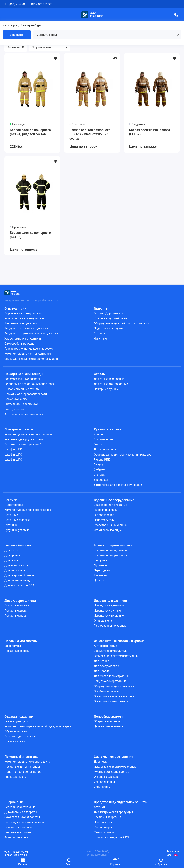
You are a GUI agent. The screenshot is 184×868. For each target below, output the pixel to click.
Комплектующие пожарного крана (28, 510)
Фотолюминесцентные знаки (24, 414)
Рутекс (98, 465)
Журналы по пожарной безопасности (30, 384)
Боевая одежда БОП (18, 721)
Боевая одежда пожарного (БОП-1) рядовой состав (30, 132)
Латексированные (106, 449)
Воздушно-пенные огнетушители (26, 328)
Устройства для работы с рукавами (118, 485)
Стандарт (100, 475)
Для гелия (11, 560)
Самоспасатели (104, 832)
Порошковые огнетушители (23, 313)
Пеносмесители (104, 520)
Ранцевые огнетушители (21, 323)
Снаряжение (14, 802)
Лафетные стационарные (111, 384)
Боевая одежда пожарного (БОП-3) (30, 235)
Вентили (11, 500)
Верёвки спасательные (20, 807)
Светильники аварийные (21, 404)
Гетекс (98, 444)
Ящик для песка (15, 777)
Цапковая (101, 580)
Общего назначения (107, 721)
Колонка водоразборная (110, 318)
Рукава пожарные (108, 429)
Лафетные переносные (109, 379)
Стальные (100, 333)
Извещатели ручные (107, 611)
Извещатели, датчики (110, 601)
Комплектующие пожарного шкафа (28, 434)
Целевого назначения (108, 726)
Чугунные (100, 339)
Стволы (100, 374)
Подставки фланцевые (109, 328)
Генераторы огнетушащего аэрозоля (29, 349)
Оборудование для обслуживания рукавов (123, 455)
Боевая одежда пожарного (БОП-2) (149, 132)
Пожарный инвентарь (21, 757)
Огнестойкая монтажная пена (114, 696)
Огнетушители (15, 308)
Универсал (101, 480)
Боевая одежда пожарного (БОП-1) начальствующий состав (90, 134)
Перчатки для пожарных (21, 736)
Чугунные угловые (17, 530)
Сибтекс (99, 470)
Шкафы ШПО (13, 455)
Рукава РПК (102, 460)
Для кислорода (15, 570)
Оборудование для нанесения (114, 686)
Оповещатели (103, 621)
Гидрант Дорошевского (110, 313)
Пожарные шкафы (19, 429)
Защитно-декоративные (110, 681)
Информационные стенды (22, 389)
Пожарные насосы (17, 651)
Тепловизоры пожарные (110, 626)
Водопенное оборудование (114, 500)
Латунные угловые (17, 520)
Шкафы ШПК (13, 449)
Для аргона (12, 555)
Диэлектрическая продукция (113, 812)
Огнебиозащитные (106, 691)
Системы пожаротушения (113, 757)
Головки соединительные (113, 545)
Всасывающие (103, 439)
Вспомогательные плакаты (23, 379)
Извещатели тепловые (109, 616)
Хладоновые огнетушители (23, 339)
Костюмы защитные (107, 817)
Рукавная (100, 575)
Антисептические (105, 646)
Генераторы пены (106, 510)
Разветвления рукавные (110, 525)
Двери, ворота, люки (20, 601)
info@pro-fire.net (41, 4)
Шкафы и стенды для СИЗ (111, 837)
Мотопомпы (13, 646)
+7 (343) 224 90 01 (17, 4)
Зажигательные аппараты (22, 817)
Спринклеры (102, 787)
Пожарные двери (16, 611)
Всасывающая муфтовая (111, 550)
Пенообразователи (108, 716)
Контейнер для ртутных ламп (24, 439)
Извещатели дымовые (109, 605)
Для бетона (102, 661)
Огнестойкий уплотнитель (111, 701)
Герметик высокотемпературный (116, 656)
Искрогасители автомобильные (115, 767)
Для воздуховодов (106, 666)
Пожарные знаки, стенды (24, 374)
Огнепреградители (106, 777)
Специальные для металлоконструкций (31, 359)
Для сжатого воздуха (19, 580)
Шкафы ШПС (13, 460)
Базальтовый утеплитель (111, 651)
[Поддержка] (176, 15)
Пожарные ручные (106, 389)
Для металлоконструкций (111, 676)
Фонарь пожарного (17, 837)
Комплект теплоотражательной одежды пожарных (39, 726)
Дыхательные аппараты (21, 812)
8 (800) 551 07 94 (16, 856)
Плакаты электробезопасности (26, 394)
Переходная (102, 570)
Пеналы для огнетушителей (23, 444)
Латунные (11, 515)
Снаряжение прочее (18, 832)
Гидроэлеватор (104, 515)
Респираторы (103, 827)
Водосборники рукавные (110, 505)
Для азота (11, 550)
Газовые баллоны (18, 545)
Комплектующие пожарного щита (27, 762)
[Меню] (6, 15)
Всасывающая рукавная (110, 555)
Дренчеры (101, 762)
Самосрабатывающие (19, 344)
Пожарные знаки (16, 399)
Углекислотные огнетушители (24, 318)
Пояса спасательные (18, 827)
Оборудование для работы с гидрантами (121, 323)
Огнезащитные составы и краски (119, 641)
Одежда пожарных (19, 716)
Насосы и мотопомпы (21, 641)
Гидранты (101, 308)
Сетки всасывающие (108, 530)
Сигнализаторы (104, 782)
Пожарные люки (16, 616)
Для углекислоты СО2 (19, 585)
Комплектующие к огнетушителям (28, 354)
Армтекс (99, 434)
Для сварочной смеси (19, 575)
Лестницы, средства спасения (25, 822)
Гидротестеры (14, 505)
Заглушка (100, 560)
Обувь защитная (16, 731)
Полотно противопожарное (23, 772)
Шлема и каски (15, 741)
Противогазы (103, 822)
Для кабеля (102, 671)
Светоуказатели (15, 409)
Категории (16, 47)
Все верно (17, 35)
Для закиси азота (16, 565)
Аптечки (99, 807)
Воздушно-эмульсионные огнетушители (31, 333)
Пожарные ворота (17, 605)
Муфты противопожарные (111, 772)
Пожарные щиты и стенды (22, 767)
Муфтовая (101, 565)
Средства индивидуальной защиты (121, 802)
